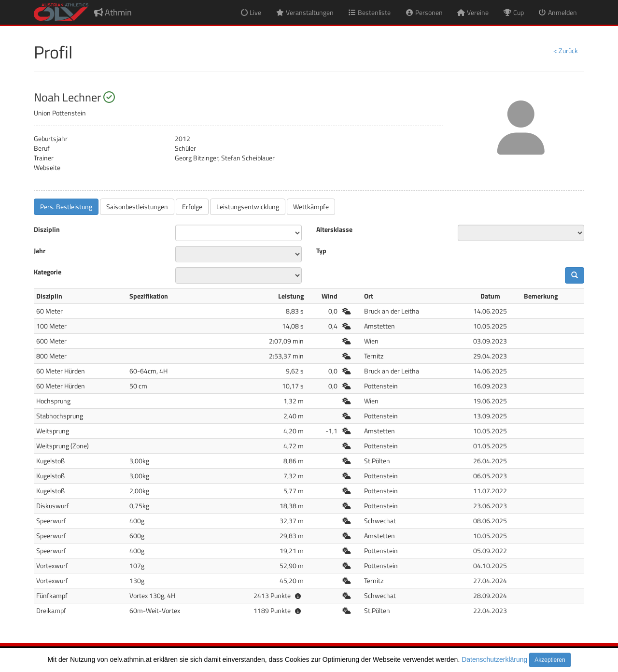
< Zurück (566, 50)
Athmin (113, 12)
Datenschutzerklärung (494, 659)
